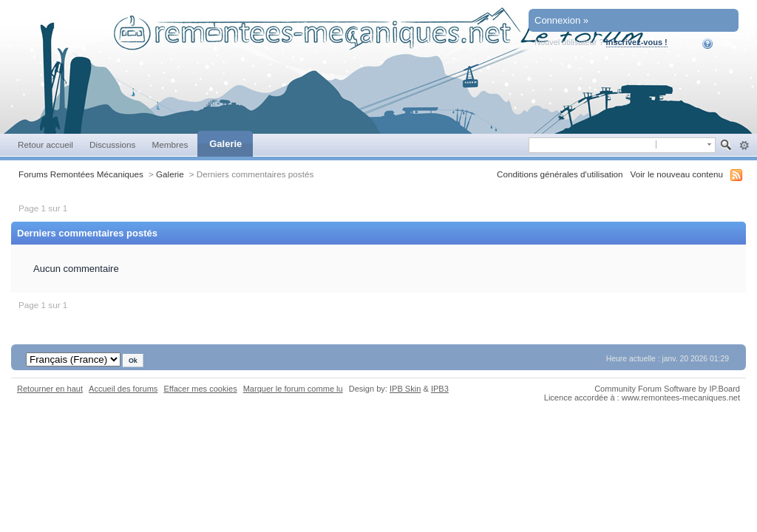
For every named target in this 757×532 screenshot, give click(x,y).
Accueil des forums (123, 389)
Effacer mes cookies (200, 389)
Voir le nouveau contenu (677, 174)
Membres (170, 144)
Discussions (113, 144)
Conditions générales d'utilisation (560, 174)
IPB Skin (405, 389)
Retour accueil (45, 144)
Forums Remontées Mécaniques (81, 174)
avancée (744, 146)
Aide (717, 44)
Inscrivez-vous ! (637, 42)
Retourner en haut (50, 389)
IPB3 (440, 389)
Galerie (225, 144)
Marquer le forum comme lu (293, 389)
